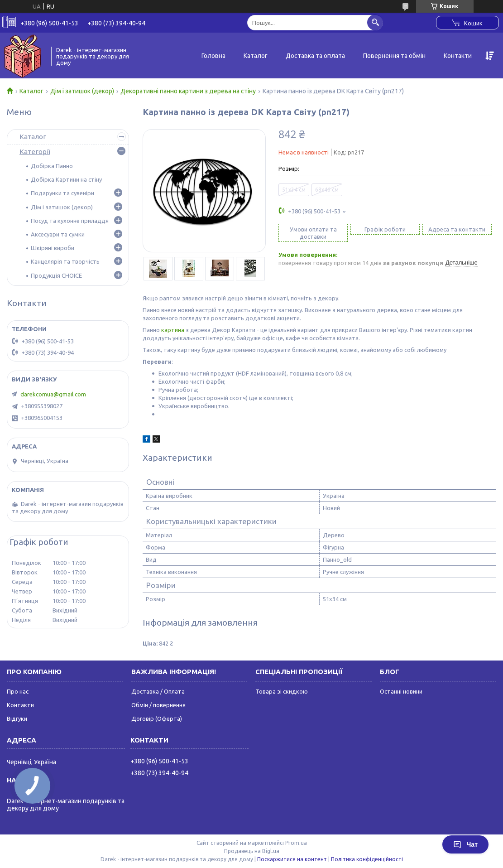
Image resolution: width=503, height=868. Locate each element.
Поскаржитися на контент (292, 859)
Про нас (18, 691)
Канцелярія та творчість (65, 261)
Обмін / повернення (158, 705)
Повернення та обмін (394, 56)
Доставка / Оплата (158, 691)
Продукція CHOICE (56, 275)
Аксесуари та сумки (58, 234)
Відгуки (17, 719)
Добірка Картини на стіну (66, 179)
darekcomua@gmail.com (53, 394)
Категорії (35, 152)
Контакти (458, 56)
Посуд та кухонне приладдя (70, 221)
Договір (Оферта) (157, 719)
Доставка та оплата (315, 56)
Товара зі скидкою (282, 691)
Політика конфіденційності (367, 859)
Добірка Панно (52, 166)
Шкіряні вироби (53, 248)
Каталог (256, 56)
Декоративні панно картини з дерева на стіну (188, 91)
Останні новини (401, 691)
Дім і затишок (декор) (82, 91)
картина (173, 330)
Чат (465, 844)
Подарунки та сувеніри (62, 193)
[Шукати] (375, 22)
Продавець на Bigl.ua (252, 851)
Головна (213, 56)
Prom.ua (296, 843)
